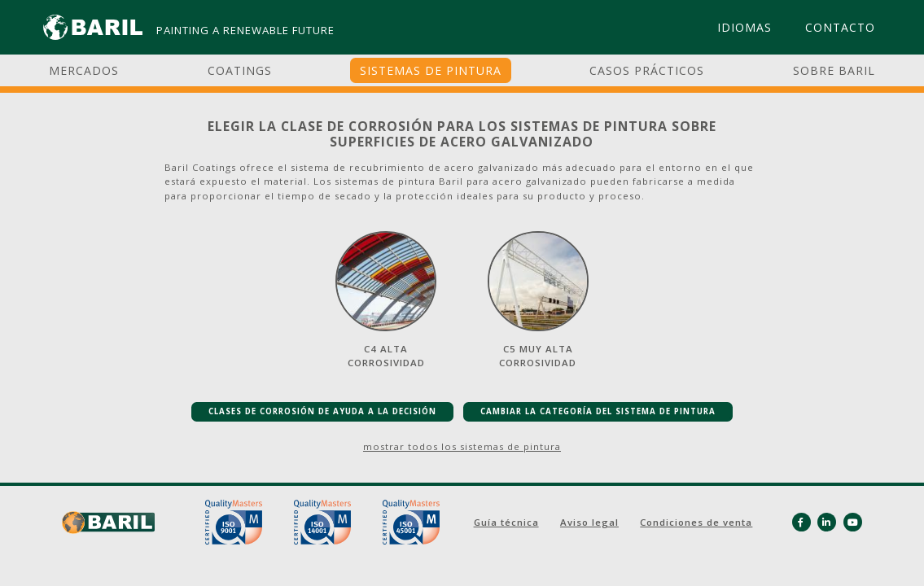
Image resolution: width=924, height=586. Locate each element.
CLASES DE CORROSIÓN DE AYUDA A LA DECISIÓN (322, 411)
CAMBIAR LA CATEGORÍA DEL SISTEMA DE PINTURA (598, 411)
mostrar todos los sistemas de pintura (462, 446)
